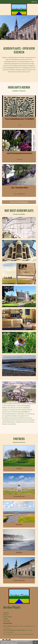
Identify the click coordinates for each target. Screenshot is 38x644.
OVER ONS (6, 613)
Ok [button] (35, 642)
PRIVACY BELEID (7, 617)
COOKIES (6, 619)
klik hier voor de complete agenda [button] (19, 202)
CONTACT (6, 615)
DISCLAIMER (6, 621)
